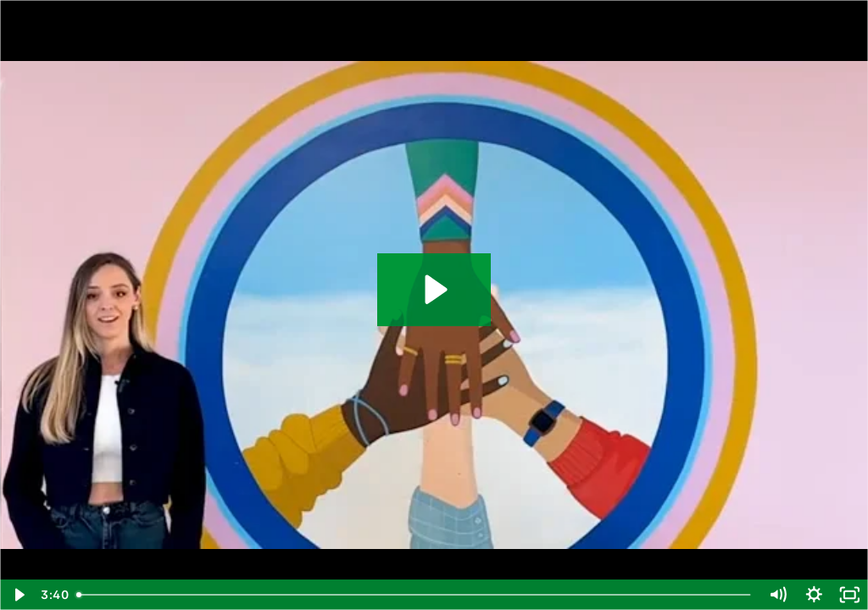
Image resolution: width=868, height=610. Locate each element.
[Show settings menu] (814, 595)
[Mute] (778, 595)
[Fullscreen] (850, 595)
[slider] (415, 595)
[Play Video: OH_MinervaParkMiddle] (434, 289)
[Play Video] (18, 595)
